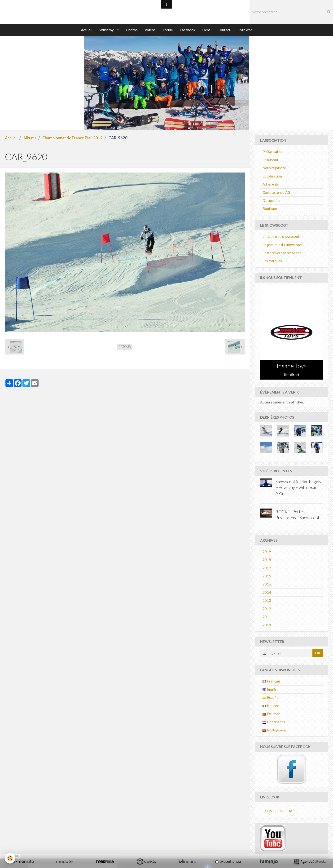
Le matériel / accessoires (282, 253)
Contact (224, 30)
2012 (267, 609)
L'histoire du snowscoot (281, 237)
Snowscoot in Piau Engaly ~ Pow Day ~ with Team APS (298, 488)
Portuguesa (274, 730)
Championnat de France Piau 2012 (72, 138)
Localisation (272, 176)
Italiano (271, 706)
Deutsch (271, 714)
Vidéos (150, 30)
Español (271, 698)
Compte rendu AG (276, 193)
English (271, 690)
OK (318, 653)
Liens (206, 30)
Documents (272, 201)
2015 (267, 576)
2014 (267, 593)
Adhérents (271, 184)
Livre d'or (245, 30)
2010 (267, 625)
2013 (267, 601)
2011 (267, 617)
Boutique (270, 209)
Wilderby (107, 30)
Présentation (273, 152)
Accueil (87, 30)
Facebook (187, 30)
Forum (168, 30)
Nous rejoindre (274, 168)
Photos (132, 30)
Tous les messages (280, 811)
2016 (267, 584)
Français (272, 681)
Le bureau (270, 160)
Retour (125, 347)
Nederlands (274, 722)
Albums (30, 138)
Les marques (272, 261)
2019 (267, 552)
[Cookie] (10, 858)
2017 (267, 568)
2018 (267, 560)
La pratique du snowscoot (283, 245)
